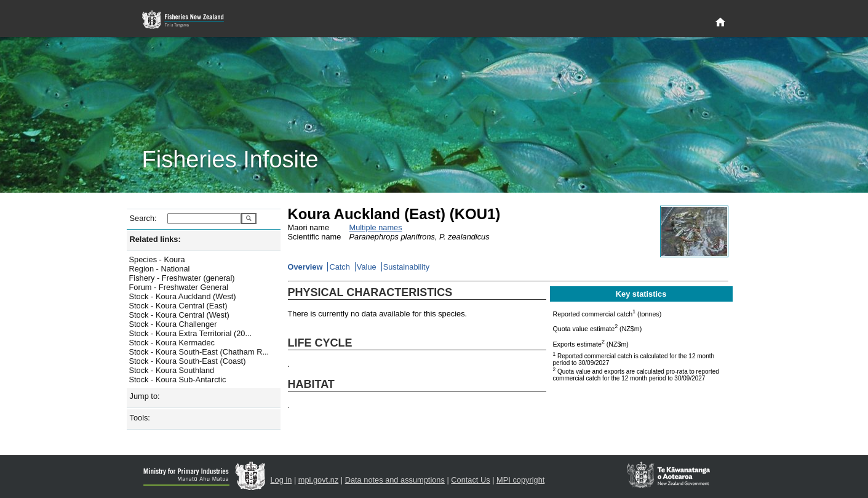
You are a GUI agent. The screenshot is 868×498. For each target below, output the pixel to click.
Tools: (140, 418)
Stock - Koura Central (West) (179, 315)
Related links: (155, 239)
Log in (281, 480)
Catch (339, 267)
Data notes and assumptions (395, 480)
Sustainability (406, 267)
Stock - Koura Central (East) (178, 306)
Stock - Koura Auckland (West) (183, 296)
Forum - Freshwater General (179, 287)
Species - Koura (157, 259)
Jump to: (145, 396)
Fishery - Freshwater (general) (182, 278)
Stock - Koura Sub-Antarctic (178, 380)
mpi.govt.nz (318, 480)
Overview (305, 267)
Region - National (160, 269)
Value (367, 267)
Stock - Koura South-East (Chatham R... (199, 352)
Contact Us (470, 480)
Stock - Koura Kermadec (172, 343)
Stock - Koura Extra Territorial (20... (191, 333)
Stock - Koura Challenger (173, 324)
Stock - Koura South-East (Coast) (188, 361)
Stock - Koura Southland (172, 370)
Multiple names (376, 227)
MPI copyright (520, 480)
